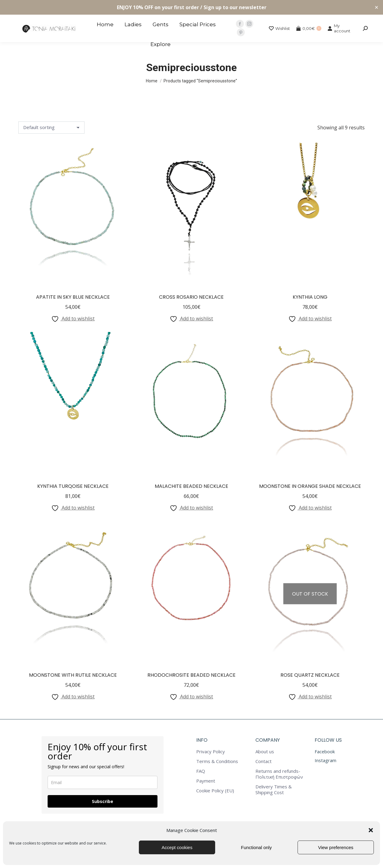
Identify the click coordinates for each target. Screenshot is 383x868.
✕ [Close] (376, 7)
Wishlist (279, 29)
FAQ (201, 771)
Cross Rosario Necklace (191, 297)
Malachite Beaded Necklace (191, 486)
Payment (206, 781)
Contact (264, 761)
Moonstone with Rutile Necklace (73, 675)
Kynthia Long (310, 297)
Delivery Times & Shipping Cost (274, 790)
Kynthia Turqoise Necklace (73, 486)
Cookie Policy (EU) (215, 791)
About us (265, 752)
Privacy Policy (211, 752)
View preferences (336, 847)
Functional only (257, 847)
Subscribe (103, 801)
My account (339, 28)
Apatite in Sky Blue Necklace (73, 297)
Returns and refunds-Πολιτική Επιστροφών (279, 774)
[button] (371, 830)
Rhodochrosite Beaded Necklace (191, 675)
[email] (103, 782)
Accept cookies (177, 847)
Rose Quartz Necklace (310, 675)
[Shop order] (51, 128)
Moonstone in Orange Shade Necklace (310, 486)
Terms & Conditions (217, 761)
